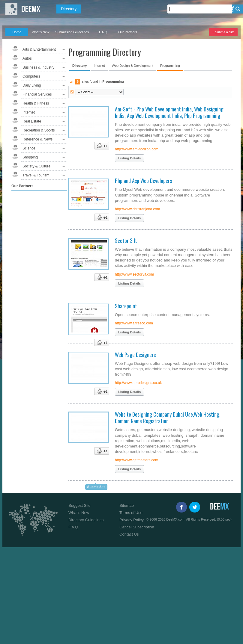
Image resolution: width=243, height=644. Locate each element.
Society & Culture (36, 166)
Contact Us (129, 534)
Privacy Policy (132, 520)
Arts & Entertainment (39, 49)
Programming (170, 66)
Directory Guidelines (86, 520)
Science (29, 148)
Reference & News (37, 139)
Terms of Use (131, 513)
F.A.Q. (104, 32)
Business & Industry (38, 67)
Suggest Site (79, 505)
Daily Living (32, 85)
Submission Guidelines (72, 32)
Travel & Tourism (36, 175)
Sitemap (127, 505)
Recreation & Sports (39, 130)
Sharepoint (126, 306)
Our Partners (128, 32)
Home (17, 32)
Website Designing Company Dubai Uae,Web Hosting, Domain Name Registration (168, 418)
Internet (29, 112)
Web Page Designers (135, 355)
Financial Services (37, 94)
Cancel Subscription (137, 527)
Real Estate (32, 121)
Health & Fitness (36, 103)
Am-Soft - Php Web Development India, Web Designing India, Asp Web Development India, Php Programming (169, 112)
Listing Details (129, 158)
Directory (69, 9)
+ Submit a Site (223, 32)
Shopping (30, 157)
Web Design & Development (133, 66)
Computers (31, 76)
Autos (27, 58)
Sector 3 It (126, 241)
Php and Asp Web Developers (143, 181)
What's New (40, 32)
